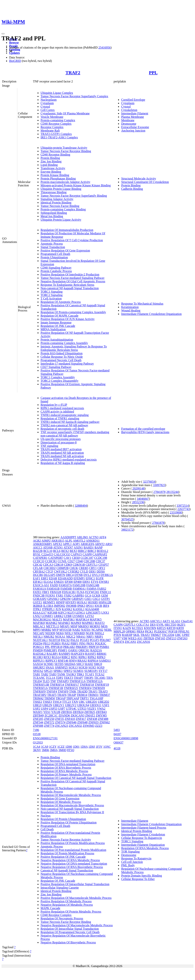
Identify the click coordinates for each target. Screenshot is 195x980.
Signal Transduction (53, 247)
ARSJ (109, 544)
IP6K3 (81, 606)
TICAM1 (100, 678)
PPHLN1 (184, 631)
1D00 (69, 747)
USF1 (106, 705)
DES (153, 625)
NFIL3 (69, 633)
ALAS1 (176, 621)
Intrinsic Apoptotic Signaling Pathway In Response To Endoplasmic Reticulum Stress (74, 348)
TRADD (82, 691)
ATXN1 (58, 548)
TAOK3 (71, 674)
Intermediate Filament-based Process (144, 828)
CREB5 (84, 568)
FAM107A (65, 585)
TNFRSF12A (94, 681)
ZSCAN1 (130, 642)
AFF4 (103, 537)
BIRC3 (92, 551)
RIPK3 (101, 657)
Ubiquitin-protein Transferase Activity (64, 148)
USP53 (53, 709)
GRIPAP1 (78, 599)
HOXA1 (82, 602)
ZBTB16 (67, 712)
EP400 (78, 582)
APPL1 (67, 544)
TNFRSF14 (57, 685)
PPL (153, 73)
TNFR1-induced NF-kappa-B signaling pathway (70, 422)
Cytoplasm (47, 103)
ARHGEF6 (87, 544)
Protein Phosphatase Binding (58, 179)
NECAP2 (39, 633)
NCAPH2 (97, 630)
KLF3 (71, 613)
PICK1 (149, 631)
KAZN (127, 628)
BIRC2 (82, 551)
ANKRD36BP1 (42, 544)
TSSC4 (57, 702)
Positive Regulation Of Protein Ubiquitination (69, 822)
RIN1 (74, 657)
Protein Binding (50, 158)
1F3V (99, 747)
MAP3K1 (69, 619)
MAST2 (100, 623)
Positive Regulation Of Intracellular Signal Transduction (75, 884)
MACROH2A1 (42, 619)
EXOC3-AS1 (41, 585)
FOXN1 (50, 595)
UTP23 (82, 709)
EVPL (160, 625)
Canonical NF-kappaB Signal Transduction (67, 870)
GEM (105, 595)
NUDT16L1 (40, 640)
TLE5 (46, 681)
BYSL (37, 554)
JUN (58, 609)
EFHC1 (90, 578)
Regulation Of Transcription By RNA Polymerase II (72, 812)
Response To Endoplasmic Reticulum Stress (67, 285)
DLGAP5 (49, 575)
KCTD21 (137, 628)
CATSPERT (56, 558)
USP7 (62, 709)
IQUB (98, 606)
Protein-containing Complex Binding (63, 209)
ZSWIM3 (88, 726)
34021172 (127, 530)
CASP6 (118, 625)
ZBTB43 (101, 712)
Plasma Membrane (133, 117)
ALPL (69, 541)
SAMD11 (105, 661)
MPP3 (37, 630)
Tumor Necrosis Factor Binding (60, 206)
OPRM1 (131, 631)
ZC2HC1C (51, 715)
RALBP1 (52, 654)
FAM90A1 (79, 589)
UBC (82, 702)
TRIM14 (82, 695)
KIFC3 (62, 613)
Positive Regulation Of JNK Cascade (63, 857)
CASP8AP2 (100, 554)
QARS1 (73, 650)
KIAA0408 (92, 609)
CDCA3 (48, 565)
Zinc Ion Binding (51, 161)
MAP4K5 (64, 623)
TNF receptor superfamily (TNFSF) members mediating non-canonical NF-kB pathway (75, 434)
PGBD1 (56, 643)
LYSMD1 (78, 616)
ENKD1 (59, 582)
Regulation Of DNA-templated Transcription (68, 764)
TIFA (109, 678)
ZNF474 (119, 642)
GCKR (96, 595)
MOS (104, 626)
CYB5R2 (74, 571)
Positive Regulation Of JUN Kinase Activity (68, 319)
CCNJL (62, 561)
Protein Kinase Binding (55, 175)
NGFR (90, 633)
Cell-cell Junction (132, 862)
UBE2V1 (59, 705)
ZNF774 (49, 726)
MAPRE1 (88, 623)
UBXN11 (96, 705)
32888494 (81, 506)
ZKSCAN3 (78, 715)
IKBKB (38, 606)
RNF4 (73, 661)
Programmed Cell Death (55, 254)
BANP (98, 548)
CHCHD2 (50, 568)
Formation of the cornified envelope (143, 429)
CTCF (49, 571)
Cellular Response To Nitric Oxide (62, 357)
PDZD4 (38, 643)
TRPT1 (84, 698)
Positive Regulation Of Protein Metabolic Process (71, 912)
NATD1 (86, 630)
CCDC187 (87, 558)
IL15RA (48, 606)
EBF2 (44, 578)
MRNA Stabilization (53, 329)
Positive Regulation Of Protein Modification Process (73, 843)
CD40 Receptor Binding (55, 155)
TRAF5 (52, 695)
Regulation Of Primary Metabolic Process (66, 774)
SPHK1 (58, 671)
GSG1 (96, 599)
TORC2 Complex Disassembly (60, 381)
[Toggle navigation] (3, 34)
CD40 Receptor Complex (56, 124)
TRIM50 (50, 698)
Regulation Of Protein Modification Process (67, 853)
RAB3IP (127, 635)
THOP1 (89, 678)
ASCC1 (38, 548)
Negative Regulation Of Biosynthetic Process (68, 942)
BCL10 (48, 551)
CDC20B (90, 561)
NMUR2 (49, 637)
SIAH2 (89, 664)
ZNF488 (103, 719)
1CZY (53, 747)
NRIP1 (99, 637)
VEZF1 (92, 709)
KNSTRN (150, 628)
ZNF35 (59, 719)
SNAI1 (50, 667)
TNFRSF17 (72, 685)
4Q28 (117, 748)
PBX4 (140, 631)
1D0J (92, 747)
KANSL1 (79, 609)
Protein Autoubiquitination (57, 340)
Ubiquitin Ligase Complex (57, 93)
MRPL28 (119, 631)
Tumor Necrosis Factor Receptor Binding (66, 151)
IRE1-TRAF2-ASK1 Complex (59, 137)
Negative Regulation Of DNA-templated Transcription (74, 864)
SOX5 (92, 667)
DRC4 (70, 575)
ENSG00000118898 (126, 738)
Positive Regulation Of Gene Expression (65, 250)
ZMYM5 (101, 715)
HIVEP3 (71, 602)
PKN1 (90, 643)
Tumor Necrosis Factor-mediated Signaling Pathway (73, 278)
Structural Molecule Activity (139, 179)
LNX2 (37, 616)
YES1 (47, 712)
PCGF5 (94, 640)
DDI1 (92, 571)
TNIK (73, 691)
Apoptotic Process (52, 244)
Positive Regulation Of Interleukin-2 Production (70, 274)
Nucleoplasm (49, 100)
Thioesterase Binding (54, 192)
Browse (14, 43)
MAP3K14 (82, 619)
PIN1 (82, 643)
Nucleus (46, 816)
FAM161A (39, 589)
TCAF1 (90, 674)
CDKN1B (79, 565)
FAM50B (66, 589)
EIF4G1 (38, 582)
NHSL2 (99, 633)
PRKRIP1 (82, 647)
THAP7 (79, 678)
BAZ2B (38, 551)
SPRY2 (68, 671)
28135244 (172, 492)
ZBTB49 (38, 715)
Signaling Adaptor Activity (57, 199)
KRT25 (161, 628)
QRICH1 (84, 650)
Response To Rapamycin (136, 858)
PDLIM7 (105, 640)
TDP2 (59, 678)
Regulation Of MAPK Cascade (60, 316)
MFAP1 (65, 626)
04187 (117, 734)
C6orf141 (187, 621)
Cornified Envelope (133, 100)
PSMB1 (104, 647)
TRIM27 (156, 635)
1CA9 (45, 747)
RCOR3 (38, 657)
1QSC (107, 747)
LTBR (68, 616)
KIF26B (52, 613)
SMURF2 (39, 667)
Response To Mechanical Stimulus (142, 304)
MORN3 (95, 626)
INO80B (71, 606)
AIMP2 (46, 541)
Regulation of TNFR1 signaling (60, 418)
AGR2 (37, 541)
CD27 (71, 561)
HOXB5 (93, 602)
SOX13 (73, 667)
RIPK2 (92, 657)
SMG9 (98, 664)
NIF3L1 (38, 637)
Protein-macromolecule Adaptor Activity (65, 182)
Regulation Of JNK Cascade (58, 326)
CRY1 (93, 568)
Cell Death (47, 829)
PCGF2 (85, 640)
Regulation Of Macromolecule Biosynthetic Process (72, 805)
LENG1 (80, 613)
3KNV (37, 750)
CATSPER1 (40, 558)
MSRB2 (46, 630)
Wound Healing (131, 310)
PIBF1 (74, 643)
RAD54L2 (39, 654)
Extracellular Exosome (135, 127)
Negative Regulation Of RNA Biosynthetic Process (72, 867)
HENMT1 (49, 602)
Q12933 (38, 742)
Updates (14, 53)
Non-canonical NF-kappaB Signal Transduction (70, 288)
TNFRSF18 (87, 685)
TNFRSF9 (39, 691)
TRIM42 (38, 698)
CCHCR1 (51, 561)
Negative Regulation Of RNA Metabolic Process (70, 860)
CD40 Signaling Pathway (56, 268)
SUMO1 (78, 671)
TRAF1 (93, 691)
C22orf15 (47, 554)
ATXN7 (68, 548)
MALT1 (57, 619)
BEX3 (74, 551)
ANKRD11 (93, 541)
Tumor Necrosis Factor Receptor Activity (66, 840)
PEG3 (47, 643)
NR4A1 (81, 637)
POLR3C (101, 643)
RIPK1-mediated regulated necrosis (62, 408)
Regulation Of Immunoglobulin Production (67, 230)
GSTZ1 (38, 602)
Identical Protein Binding (56, 202)
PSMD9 (38, 650)
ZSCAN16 (143, 642)
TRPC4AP (73, 698)
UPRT (186, 635)
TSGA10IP (96, 698)
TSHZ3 (47, 702)
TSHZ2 (38, 702)
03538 (37, 734)
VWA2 (101, 709)
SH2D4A (70, 664)
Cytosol (45, 107)
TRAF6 (62, 695)
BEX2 (65, 551)
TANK (61, 674)
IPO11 (90, 606)
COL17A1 (143, 625)
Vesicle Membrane (52, 117)
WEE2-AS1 (135, 638)
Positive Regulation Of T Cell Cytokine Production (72, 240)
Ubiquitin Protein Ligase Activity (61, 220)
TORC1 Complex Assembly (58, 377)
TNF (53, 681)
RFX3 (47, 657)
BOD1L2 (103, 551)
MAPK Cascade (50, 908)
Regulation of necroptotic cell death (62, 429)
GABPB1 (78, 595)
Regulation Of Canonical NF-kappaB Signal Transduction (76, 778)
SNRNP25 (61, 667)
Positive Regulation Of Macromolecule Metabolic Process (76, 898)
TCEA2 (100, 674)
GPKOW (65, 599)
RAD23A (96, 650)
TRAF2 (73, 73)
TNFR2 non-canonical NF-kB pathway (64, 425)
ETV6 (95, 582)
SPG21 (48, 671)
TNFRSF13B (41, 685)
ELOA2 (48, 582)
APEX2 (57, 544)
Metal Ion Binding (52, 216)
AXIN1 (78, 548)
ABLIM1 (82, 537)
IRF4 (106, 606)
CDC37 (100, 561)
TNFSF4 (52, 691)
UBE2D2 (104, 702)
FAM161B (53, 589)
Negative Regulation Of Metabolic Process (67, 905)
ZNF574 (60, 722)
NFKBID (79, 633)
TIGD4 (37, 681)
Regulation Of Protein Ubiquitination (63, 819)
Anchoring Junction (133, 131)
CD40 (79, 561)
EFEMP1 (79, 578)
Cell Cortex (48, 110)
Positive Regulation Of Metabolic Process (66, 901)
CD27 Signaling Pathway (56, 367)
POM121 (39, 647)
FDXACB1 (69, 592)
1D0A (84, 747)
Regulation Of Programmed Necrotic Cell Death (70, 932)
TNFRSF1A (40, 688)
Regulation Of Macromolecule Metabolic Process (71, 795)
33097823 (159, 485)
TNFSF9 (63, 691)
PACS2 (65, 640)
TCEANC (39, 678)
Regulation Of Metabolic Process (61, 802)
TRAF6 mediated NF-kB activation (62, 453)
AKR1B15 (58, 541)
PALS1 (75, 640)
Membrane (128, 120)
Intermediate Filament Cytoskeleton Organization (151, 314)
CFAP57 (104, 565)
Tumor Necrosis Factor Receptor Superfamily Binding (74, 196)
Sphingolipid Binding (54, 213)
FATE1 (37, 592)
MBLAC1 (39, 626)
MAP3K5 (96, 619)
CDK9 (68, 565)
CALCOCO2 (62, 554)
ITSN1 (118, 628)
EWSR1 (104, 582)
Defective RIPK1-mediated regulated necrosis (69, 460)
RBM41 (102, 654)
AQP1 (76, 544)
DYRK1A (107, 575)
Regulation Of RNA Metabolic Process (64, 771)
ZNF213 (171, 638)
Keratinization (130, 307)
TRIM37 (105, 695)
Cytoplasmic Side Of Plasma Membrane (65, 113)
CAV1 (67, 558)
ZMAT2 (90, 715)
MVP (55, 630)
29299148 (138, 488)
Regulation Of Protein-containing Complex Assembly (73, 312)
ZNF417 (81, 719)
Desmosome (129, 124)
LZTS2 (90, 616)
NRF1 (90, 637)
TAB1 (37, 674)
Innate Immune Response (56, 322)
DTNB (79, 575)
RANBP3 (64, 654)
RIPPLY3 (51, 661)
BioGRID (15, 61)
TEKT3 (68, 678)
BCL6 (57, 551)
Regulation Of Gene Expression (60, 798)
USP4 (44, 709)
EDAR (53, 578)
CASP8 (87, 554)
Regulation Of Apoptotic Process (61, 302)
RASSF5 (91, 654)
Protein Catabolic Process (56, 271)
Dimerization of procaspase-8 (59, 442)
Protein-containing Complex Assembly (64, 343)
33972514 (183, 506)
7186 (36, 730)
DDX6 (101, 571)
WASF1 (38, 712)
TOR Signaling (130, 852)
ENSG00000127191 (45, 738)
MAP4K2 (51, 623)
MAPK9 (76, 623)
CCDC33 (39, 561)
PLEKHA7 (161, 631)
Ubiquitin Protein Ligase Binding (61, 189)
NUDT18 (54, 640)
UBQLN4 (83, 705)
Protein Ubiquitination (54, 257)
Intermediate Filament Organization (143, 845)
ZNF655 (94, 722)
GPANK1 (53, 599)
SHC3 (80, 664)
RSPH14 (93, 661)
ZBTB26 (149, 638)
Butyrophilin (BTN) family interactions (145, 432)
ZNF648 (82, 722)
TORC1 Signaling (52, 292)
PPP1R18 (57, 647)
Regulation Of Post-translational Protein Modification (73, 850)
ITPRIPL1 (48, 609)
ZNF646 (71, 722)
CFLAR (38, 568)
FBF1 (46, 592)
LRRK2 (59, 616)
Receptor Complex (52, 127)
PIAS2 (66, 643)
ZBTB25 (90, 712)
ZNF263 (182, 638)
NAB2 (76, 630)
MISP (74, 626)
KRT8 (180, 628)
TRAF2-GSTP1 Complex (56, 134)
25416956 (105, 48)
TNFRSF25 (71, 688)
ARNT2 (100, 544)
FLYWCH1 (92, 592)
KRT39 (171, 628)
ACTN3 (94, 537)
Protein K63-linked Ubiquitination (62, 353)
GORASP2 (40, 599)
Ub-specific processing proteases (61, 439)
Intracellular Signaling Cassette (60, 888)
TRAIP (72, 695)
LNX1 (105, 613)
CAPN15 (76, 554)
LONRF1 (47, 616)
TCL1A (51, 678)
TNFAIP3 (63, 681)
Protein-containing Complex (58, 120)
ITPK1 (37, 609)
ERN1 (86, 582)
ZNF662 (105, 722)
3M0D (62, 750)
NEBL (108, 630)
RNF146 (63, 661)
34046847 (143, 499)
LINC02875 (93, 613)
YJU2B (56, 712)
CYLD (84, 571)
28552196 (138, 502)
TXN (75, 702)
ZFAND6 (64, 715)
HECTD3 (171, 625)
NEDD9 (50, 633)
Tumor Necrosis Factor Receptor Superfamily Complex (74, 96)
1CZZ (61, 747)
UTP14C (71, 709)
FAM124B (93, 585)
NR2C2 (71, 637)
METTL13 (53, 626)
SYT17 (103, 671)
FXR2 (68, 595)
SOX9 (101, 667)
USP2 (36, 709)
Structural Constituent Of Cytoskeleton (145, 182)
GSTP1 (105, 599)
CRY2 (101, 568)
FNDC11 (105, 592)
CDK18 (58, 565)
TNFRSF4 (85, 688)
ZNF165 (160, 638)
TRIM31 (93, 695)
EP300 (69, 582)
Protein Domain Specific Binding (141, 876)
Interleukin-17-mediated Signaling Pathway (67, 364)
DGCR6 (38, 575)
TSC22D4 (168, 635)
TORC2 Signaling (52, 295)
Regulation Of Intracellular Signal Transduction (70, 929)
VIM (124, 638)
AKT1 (166, 621)
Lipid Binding (49, 165)
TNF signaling (49, 446)
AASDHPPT (68, 537)
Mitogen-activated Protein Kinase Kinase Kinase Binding (76, 185)
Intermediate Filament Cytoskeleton (143, 834)
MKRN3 (83, 626)
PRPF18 (94, 647)
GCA (88, 595)
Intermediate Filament (135, 113)
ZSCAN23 (62, 726)
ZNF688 (38, 726)
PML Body (128, 865)
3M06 (45, 750)
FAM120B (79, 585)
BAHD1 (89, 548)
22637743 (183, 509)
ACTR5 (144, 621)
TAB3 (53, 674)
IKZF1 (181, 625)
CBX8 (76, 558)
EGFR (100, 578)
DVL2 (87, 575)
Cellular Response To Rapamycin (141, 838)
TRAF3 (103, 691)
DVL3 (96, 575)
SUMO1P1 (91, 671)
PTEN (117, 635)
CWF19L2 (60, 571)
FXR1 (60, 595)
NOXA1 (60, 637)
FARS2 (102, 589)
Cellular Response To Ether (138, 879)
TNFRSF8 (99, 688)
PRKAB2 (69, 647)
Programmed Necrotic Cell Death (61, 360)
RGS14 (56, 657)
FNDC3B (39, 595)
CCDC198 (101, 558)
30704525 (127, 519)
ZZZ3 (99, 726)
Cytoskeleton (129, 110)
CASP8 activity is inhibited (57, 412)
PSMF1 (63, 650)
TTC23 (66, 702)
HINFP (60, 602)
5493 (117, 730)
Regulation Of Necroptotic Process (62, 918)
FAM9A (91, 589)
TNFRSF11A (77, 681)
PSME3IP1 (50, 650)
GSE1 (88, 599)
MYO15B (65, 630)
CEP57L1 (92, 565)
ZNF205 (38, 719)
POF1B (173, 631)
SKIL (136, 635)
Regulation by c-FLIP (54, 405)
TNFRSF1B (56, 688)
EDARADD (65, 578)
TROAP (61, 698)
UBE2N (47, 705)
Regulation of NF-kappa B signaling (63, 463)
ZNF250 (49, 719)
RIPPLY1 (39, 661)
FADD (54, 585)
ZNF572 (49, 722)
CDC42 (38, 565)
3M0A (54, 750)
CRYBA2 (39, 571)
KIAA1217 (40, 613)
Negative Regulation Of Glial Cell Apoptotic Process (73, 281)
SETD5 (59, 664)
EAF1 (37, 578)
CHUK (74, 568)
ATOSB (48, 548)
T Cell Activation (51, 298)
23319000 (176, 512)
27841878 (159, 492)
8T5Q (71, 750)
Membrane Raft (50, 131)
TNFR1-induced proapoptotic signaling (65, 415)
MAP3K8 (39, 623)
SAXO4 (38, 664)
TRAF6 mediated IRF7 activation (61, 449)
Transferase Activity (53, 168)
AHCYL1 (156, 621)
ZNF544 (38, 722)
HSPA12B (105, 602)
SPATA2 (38, 671)
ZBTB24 (78, 712)
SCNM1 (48, 664)
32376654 (149, 482)
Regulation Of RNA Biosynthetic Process (66, 768)
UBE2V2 (71, 705)
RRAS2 (82, 661)
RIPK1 (83, 657)
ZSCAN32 (75, 726)
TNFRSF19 (102, 685)
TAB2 (45, 674)
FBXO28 (56, 592)
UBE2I (37, 705)
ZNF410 (70, 719)
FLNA (80, 592)
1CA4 (37, 747)
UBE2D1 (91, 702)
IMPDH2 (60, 606)
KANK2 (67, 609)
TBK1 (80, 674)
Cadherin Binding (132, 189)
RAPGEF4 (78, 654)
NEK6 (60, 633)
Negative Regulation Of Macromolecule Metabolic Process (77, 925)
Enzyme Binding (51, 172)
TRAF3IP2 (40, 695)
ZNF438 (92, 719)
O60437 (118, 742)
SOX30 (83, 667)
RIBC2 (66, 657)
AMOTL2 (79, 541)
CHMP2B (62, 568)
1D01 (76, 747)
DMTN (61, 575)
